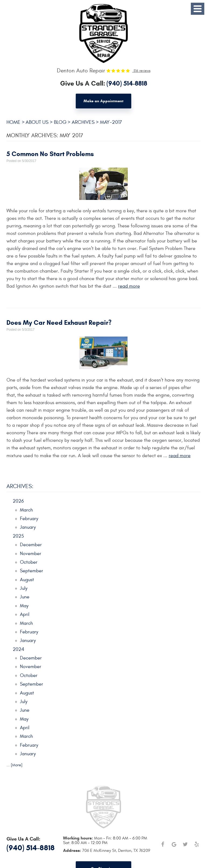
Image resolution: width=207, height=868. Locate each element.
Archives (83, 122)
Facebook (163, 844)
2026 (18, 501)
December (31, 545)
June (25, 597)
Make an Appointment (103, 101)
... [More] (14, 765)
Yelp (196, 844)
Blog (60, 122)
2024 (18, 649)
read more (129, 286)
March (26, 510)
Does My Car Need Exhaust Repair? (59, 323)
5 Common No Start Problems (50, 154)
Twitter (185, 844)
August (27, 580)
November (31, 554)
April (25, 614)
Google (174, 844)
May (24, 606)
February (29, 519)
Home (13, 122)
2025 (18, 536)
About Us (37, 122)
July (24, 588)
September (32, 571)
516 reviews (141, 71)
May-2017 (111, 122)
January (28, 527)
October (29, 562)
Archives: (20, 486)
